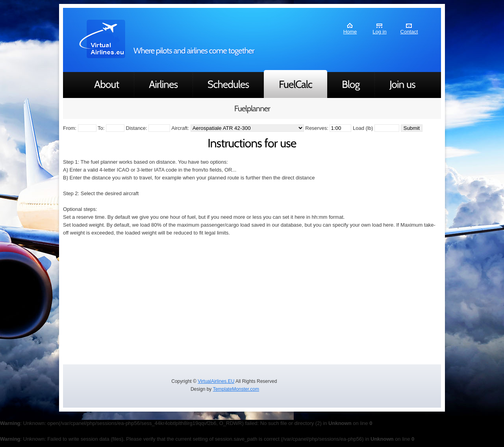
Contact (409, 32)
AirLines (103, 39)
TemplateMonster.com (236, 389)
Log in (379, 32)
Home (350, 32)
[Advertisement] (252, 300)
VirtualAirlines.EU (216, 381)
